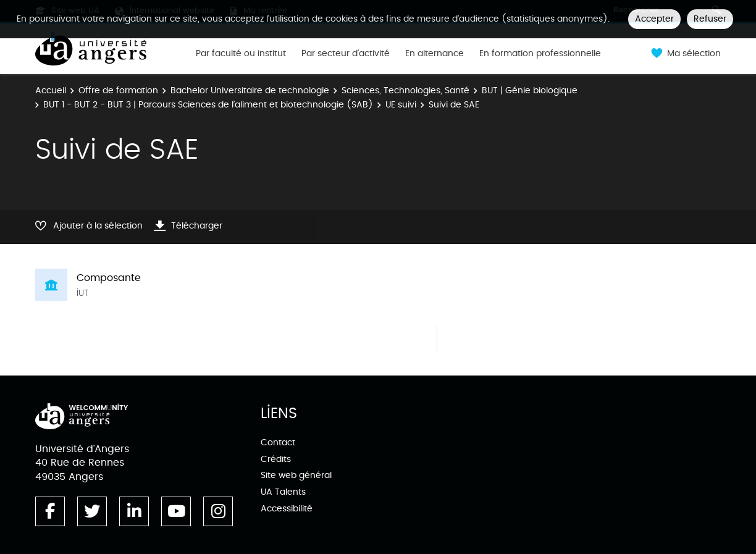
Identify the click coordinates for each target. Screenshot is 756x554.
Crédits (276, 459)
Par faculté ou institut (241, 54)
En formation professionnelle (540, 54)
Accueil (51, 90)
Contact (278, 443)
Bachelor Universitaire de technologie (250, 90)
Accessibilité (287, 509)
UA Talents (283, 492)
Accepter (654, 19)
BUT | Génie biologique (530, 90)
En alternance (435, 54)
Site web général (296, 475)
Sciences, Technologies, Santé (405, 90)
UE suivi (401, 105)
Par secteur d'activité (346, 54)
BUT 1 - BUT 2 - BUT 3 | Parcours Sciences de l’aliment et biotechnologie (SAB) (208, 105)
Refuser (710, 19)
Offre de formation (118, 90)
